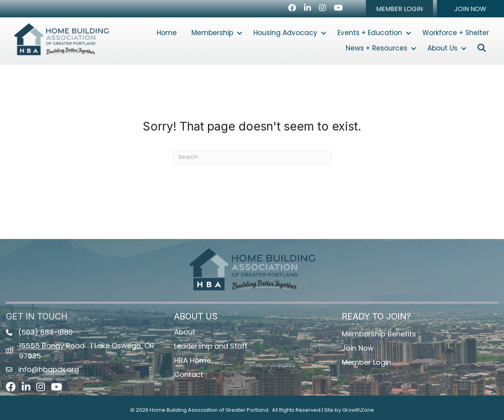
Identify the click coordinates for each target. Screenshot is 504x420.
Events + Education (370, 33)
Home (167, 33)
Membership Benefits (379, 334)
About (185, 332)
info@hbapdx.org (49, 369)
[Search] (252, 157)
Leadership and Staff (211, 346)
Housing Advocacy (285, 33)
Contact (189, 374)
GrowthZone (358, 410)
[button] (399, 9)
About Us (442, 48)
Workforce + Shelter (456, 33)
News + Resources (377, 48)
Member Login (366, 362)
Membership (212, 33)
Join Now (358, 348)
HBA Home (192, 360)
